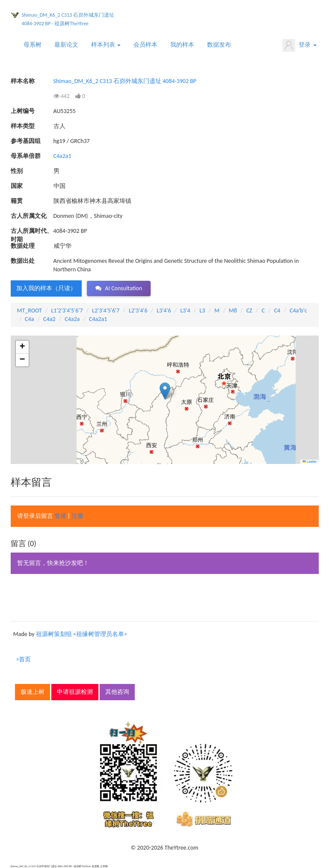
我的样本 (182, 45)
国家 (17, 186)
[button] (165, 391)
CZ (249, 311)
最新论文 (66, 45)
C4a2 (49, 319)
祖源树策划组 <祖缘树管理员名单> (82, 634)
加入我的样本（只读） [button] (46, 288)
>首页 (24, 659)
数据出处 (23, 261)
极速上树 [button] (33, 692)
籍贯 (17, 201)
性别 (17, 171)
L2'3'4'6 (138, 311)
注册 (77, 516)
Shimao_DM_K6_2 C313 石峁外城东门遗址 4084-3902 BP (125, 81)
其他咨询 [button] (117, 692)
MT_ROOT (30, 311)
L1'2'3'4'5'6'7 (67, 311)
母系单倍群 (26, 156)
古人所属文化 (29, 216)
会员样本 (145, 45)
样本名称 (23, 81)
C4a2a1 (62, 156)
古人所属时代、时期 (32, 231)
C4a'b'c (298, 311)
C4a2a (72, 319)
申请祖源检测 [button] (75, 692)
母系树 (33, 45)
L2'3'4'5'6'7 (106, 311)
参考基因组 (26, 141)
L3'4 (185, 311)
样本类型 (23, 126)
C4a (29, 319)
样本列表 (106, 45)
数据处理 (23, 246)
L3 (202, 311)
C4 (277, 311)
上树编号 (23, 111)
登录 (299, 45)
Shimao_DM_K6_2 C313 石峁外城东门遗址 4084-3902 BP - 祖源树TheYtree (68, 19)
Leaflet (309, 462)
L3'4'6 (164, 311)
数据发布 (219, 45)
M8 (233, 311)
